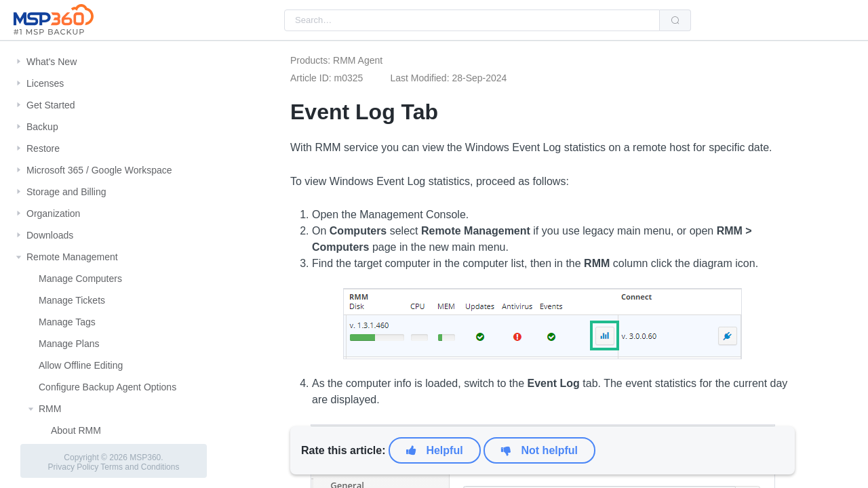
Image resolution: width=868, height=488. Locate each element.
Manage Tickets (72, 300)
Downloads (50, 235)
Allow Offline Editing (81, 365)
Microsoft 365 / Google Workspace (99, 170)
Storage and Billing (66, 192)
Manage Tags (67, 322)
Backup (42, 127)
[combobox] (472, 20)
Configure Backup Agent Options (107, 387)
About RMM (76, 430)
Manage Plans (69, 344)
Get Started (51, 105)
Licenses (45, 83)
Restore (43, 148)
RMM (50, 409)
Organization (53, 213)
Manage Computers (80, 279)
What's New (52, 62)
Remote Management (72, 257)
